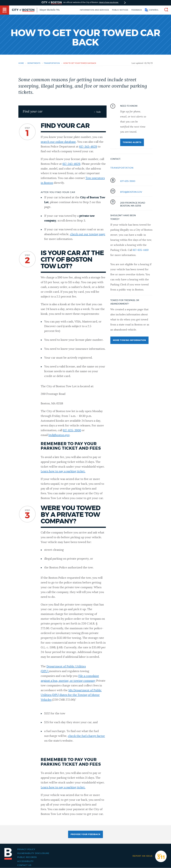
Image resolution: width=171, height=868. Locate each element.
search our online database (58, 142)
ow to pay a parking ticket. (68, 471)
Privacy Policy (26, 849)
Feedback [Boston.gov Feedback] (137, 10)
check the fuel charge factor (86, 736)
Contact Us (24, 865)
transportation (52, 63)
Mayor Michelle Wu (50, 10)
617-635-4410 (141, 250)
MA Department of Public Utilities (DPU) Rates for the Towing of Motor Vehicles (71, 695)
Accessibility (25, 861)
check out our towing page (88, 234)
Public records (27, 857)
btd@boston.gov (59, 435)
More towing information (129, 340)
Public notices (120, 10)
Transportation (122, 168)
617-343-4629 (88, 147)
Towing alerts (132, 142)
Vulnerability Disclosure (33, 853)
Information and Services (94, 10)
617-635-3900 (72, 430)
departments (34, 63)
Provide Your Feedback (85, 834)
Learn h (46, 471)
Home (21, 63)
